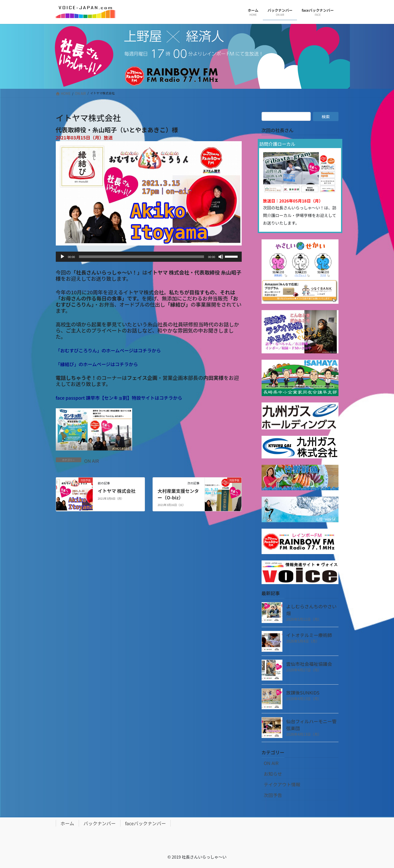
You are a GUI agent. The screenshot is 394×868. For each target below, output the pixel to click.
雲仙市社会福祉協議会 (309, 664)
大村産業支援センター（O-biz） (178, 494)
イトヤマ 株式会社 (117, 491)
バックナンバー (100, 823)
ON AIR (92, 461)
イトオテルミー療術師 (309, 635)
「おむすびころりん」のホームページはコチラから (108, 350)
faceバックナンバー (145, 823)
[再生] (62, 257)
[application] (149, 257)
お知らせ (273, 774)
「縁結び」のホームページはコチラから (97, 364)
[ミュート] (221, 257)
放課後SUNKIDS (303, 692)
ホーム (67, 823)
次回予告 (273, 795)
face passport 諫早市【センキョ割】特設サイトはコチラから (119, 398)
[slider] (141, 257)
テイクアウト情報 (282, 784)
